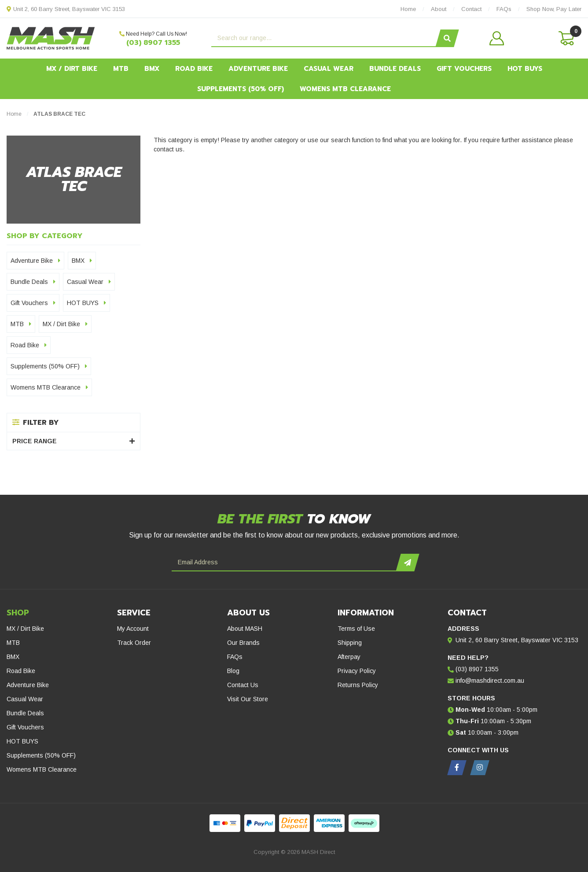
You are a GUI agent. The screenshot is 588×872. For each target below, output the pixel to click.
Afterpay (349, 657)
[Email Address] (285, 563)
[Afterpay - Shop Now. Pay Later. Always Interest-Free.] (294, 477)
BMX (152, 69)
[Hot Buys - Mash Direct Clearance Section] (490, 477)
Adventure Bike (258, 69)
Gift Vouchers (464, 69)
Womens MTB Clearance (345, 89)
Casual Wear (329, 69)
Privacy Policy (357, 671)
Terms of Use (356, 629)
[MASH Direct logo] (51, 38)
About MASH (245, 629)
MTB (121, 69)
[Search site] (447, 38)
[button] (515, 38)
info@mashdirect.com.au (490, 681)
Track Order (134, 643)
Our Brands (243, 643)
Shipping (350, 643)
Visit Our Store (248, 699)
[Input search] (325, 38)
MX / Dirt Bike (72, 69)
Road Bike (194, 69)
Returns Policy (358, 685)
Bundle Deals (395, 69)
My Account (133, 629)
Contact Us (243, 685)
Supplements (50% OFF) (241, 89)
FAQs (235, 657)
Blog (233, 671)
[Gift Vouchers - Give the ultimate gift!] (98, 477)
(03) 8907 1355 (153, 43)
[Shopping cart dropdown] (566, 38)
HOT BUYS (525, 69)
